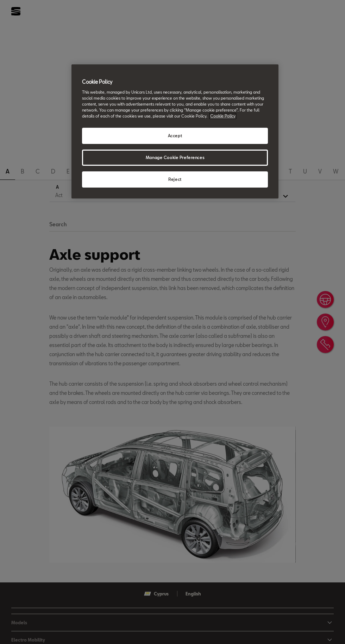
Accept (175, 136)
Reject (175, 179)
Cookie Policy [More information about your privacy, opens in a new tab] (223, 116)
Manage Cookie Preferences (175, 157)
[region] (175, 131)
